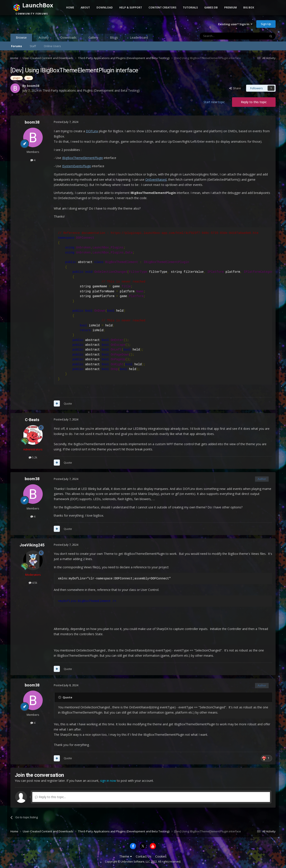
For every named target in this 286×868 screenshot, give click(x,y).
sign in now (108, 781)
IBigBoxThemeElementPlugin (83, 158)
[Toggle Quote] (60, 697)
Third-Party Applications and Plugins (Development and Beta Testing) (91, 90)
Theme (126, 856)
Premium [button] (230, 7)
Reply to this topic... (50, 797)
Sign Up (266, 24)
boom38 (33, 86)
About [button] (85, 7)
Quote (68, 403)
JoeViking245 (32, 545)
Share (235, 88)
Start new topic (214, 102)
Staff (33, 46)
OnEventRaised (156, 179)
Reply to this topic (254, 102)
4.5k (33, 583)
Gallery (93, 37)
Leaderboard (139, 37)
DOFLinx (92, 131)
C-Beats (32, 420)
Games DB (211, 7)
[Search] (222, 36)
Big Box (249, 7)
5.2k (33, 457)
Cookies (161, 856)
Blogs (114, 37)
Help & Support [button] (131, 7)
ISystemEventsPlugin (77, 166)
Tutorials (190, 7)
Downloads (69, 37)
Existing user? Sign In (235, 24)
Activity (44, 37)
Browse (21, 38)
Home (70, 7)
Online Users (52, 46)
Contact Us (144, 856)
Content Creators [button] (162, 7)
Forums (16, 46)
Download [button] (105, 7)
